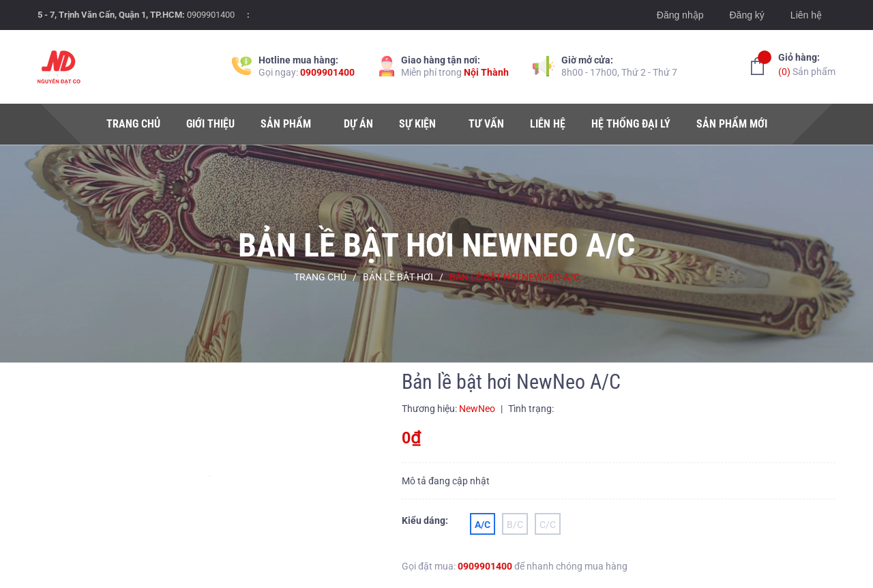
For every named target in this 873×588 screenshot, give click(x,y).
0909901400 (211, 15)
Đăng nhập (680, 15)
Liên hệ (806, 15)
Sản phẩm (807, 64)
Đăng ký (746, 15)
